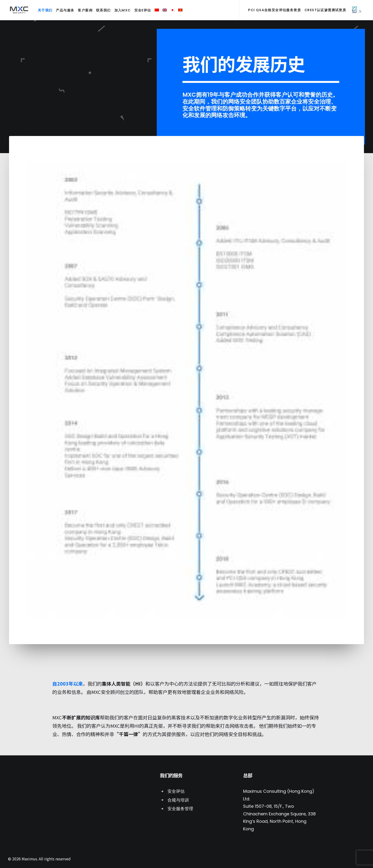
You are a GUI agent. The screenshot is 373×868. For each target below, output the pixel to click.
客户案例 (83, 10)
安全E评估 (141, 10)
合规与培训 (178, 800)
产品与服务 (63, 10)
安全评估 (176, 791)
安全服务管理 (180, 809)
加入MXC (120, 10)
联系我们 (101, 10)
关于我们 (43, 10)
